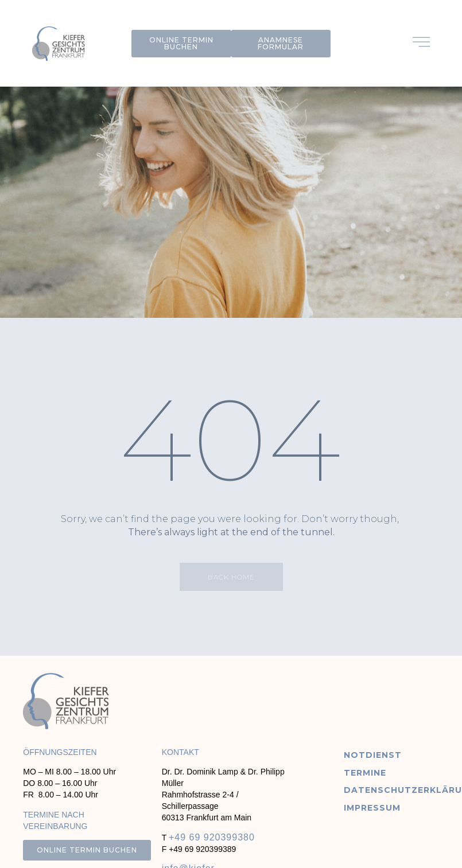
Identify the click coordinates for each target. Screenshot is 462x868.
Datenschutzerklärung (391, 790)
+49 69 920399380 (212, 837)
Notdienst (373, 755)
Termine (365, 773)
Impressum (372, 808)
